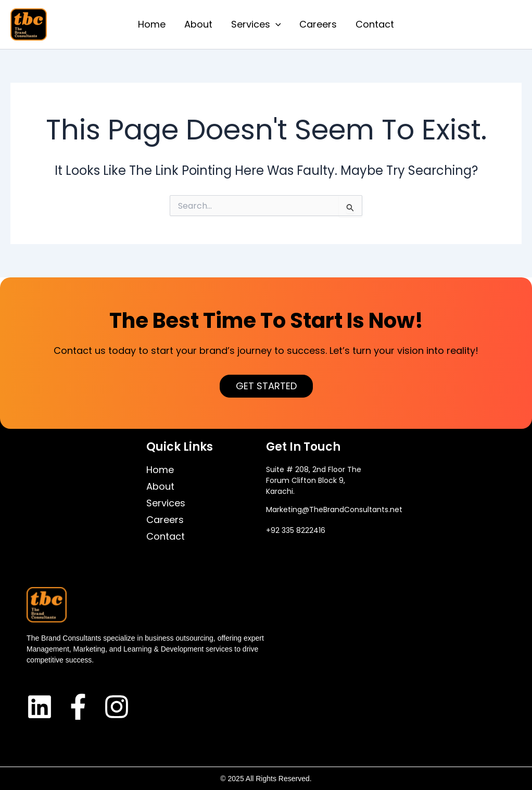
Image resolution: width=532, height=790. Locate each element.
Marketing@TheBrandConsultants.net (334, 509)
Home (152, 24)
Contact (375, 24)
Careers (318, 24)
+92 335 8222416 (296, 530)
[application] (276, 24)
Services (256, 24)
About (198, 24)
